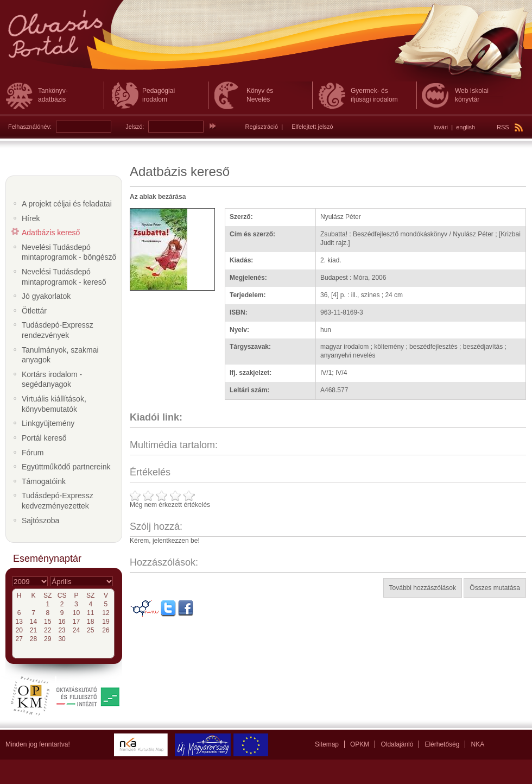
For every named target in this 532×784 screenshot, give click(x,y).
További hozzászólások (423, 588)
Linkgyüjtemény (48, 423)
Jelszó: (135, 127)
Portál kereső (44, 438)
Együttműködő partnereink (66, 467)
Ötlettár (34, 311)
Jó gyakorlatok (46, 296)
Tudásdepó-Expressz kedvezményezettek (58, 501)
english (465, 127)
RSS (510, 127)
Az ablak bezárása (158, 197)
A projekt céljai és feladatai (67, 204)
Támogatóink (44, 481)
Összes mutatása (495, 588)
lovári (441, 127)
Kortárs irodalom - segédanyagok (52, 380)
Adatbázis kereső (51, 233)
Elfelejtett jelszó (312, 127)
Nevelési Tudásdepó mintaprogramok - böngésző (69, 252)
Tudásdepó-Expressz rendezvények (58, 330)
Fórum (33, 453)
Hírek (31, 218)
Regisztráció (262, 127)
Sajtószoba (40, 520)
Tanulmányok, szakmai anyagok (60, 355)
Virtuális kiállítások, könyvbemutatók (54, 404)
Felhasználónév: (30, 127)
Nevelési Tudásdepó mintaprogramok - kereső (64, 277)
